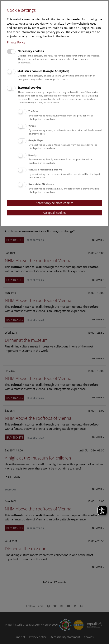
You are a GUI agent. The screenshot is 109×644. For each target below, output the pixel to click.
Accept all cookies (54, 213)
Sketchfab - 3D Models (41, 184)
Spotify (33, 155)
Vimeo (32, 126)
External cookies (29, 87)
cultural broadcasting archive (45, 170)
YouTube (33, 111)
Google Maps (36, 140)
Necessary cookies (31, 51)
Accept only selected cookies (54, 203)
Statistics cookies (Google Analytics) (43, 71)
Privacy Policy (16, 42)
